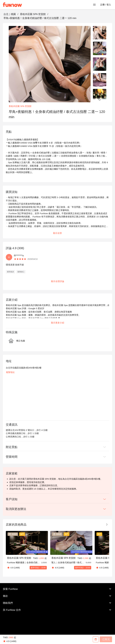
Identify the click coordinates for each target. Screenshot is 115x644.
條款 (57, 596)
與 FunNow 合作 (57, 610)
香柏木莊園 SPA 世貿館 (33, 14)
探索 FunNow (57, 589)
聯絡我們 (57, 603)
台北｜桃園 (10, 14)
